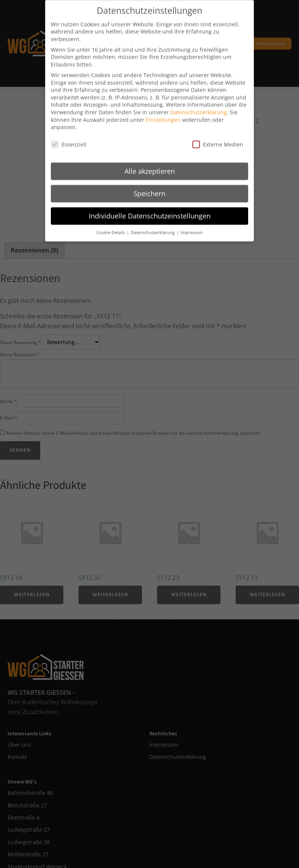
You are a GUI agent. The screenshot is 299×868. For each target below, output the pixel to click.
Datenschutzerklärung (199, 104)
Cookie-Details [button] (111, 224)
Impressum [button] (192, 224)
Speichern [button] (149, 185)
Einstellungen (163, 111)
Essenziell (69, 136)
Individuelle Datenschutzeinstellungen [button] (150, 207)
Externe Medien (218, 136)
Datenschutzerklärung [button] (153, 224)
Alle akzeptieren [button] (150, 163)
